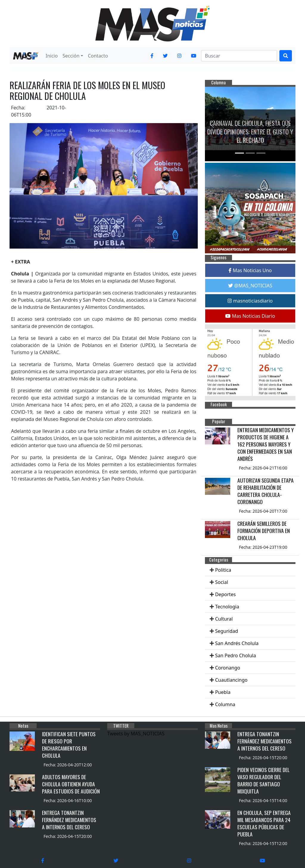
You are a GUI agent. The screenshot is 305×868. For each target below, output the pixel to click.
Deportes (225, 594)
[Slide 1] (239, 153)
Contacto (98, 56)
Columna (225, 704)
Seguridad (227, 631)
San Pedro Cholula (235, 655)
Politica (223, 570)
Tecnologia (227, 607)
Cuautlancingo (231, 680)
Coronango (228, 668)
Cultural (224, 619)
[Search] (239, 56)
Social (221, 582)
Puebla (223, 692)
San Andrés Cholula (237, 643)
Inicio (52, 56)
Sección (71, 56)
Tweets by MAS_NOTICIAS (136, 734)
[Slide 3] (261, 153)
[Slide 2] (250, 153)
